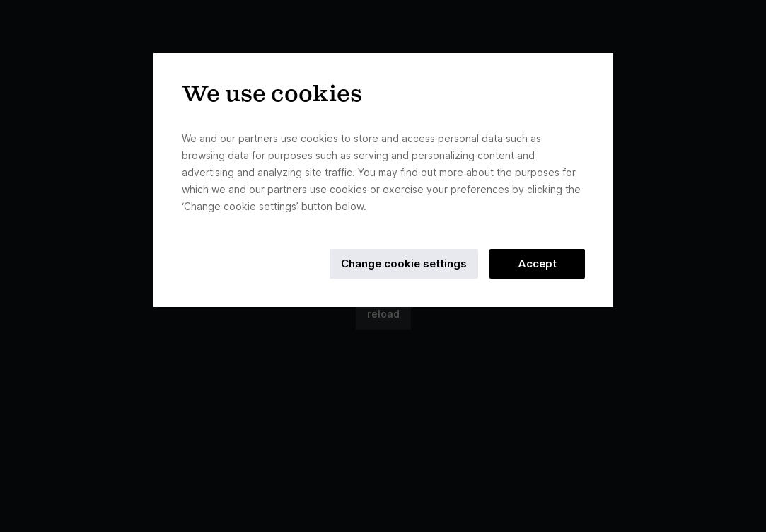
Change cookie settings (404, 264)
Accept (537, 264)
